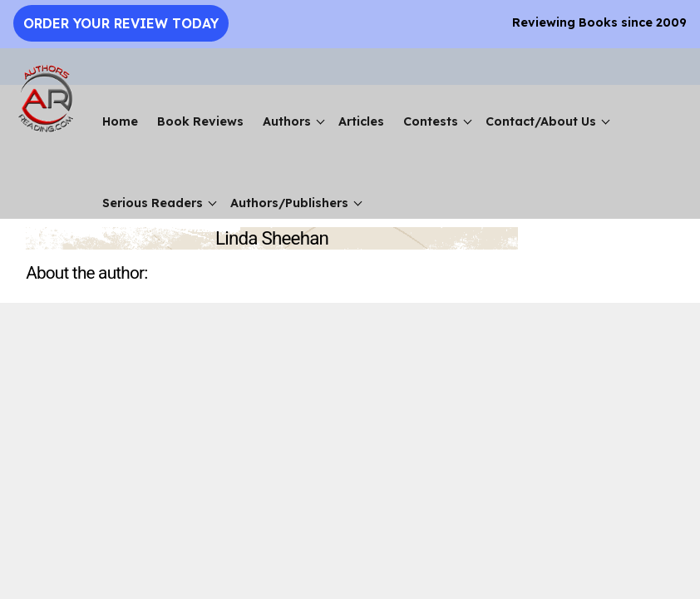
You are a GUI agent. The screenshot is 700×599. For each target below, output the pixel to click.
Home (120, 121)
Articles (361, 121)
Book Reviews (200, 121)
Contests (431, 121)
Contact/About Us (541, 121)
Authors (287, 121)
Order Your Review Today (121, 23)
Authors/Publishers (289, 203)
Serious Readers (153, 203)
